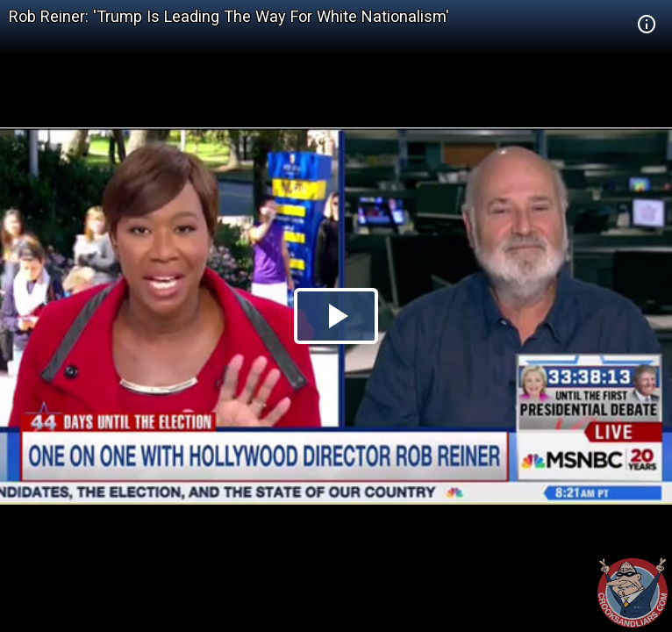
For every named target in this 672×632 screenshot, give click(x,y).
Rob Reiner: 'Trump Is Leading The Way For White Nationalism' (229, 16)
